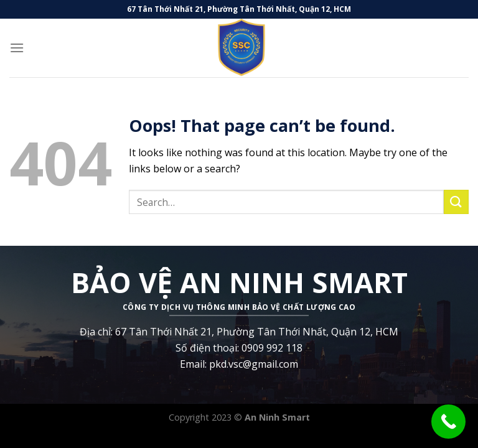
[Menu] (17, 48)
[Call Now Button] (448, 422)
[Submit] (456, 202)
